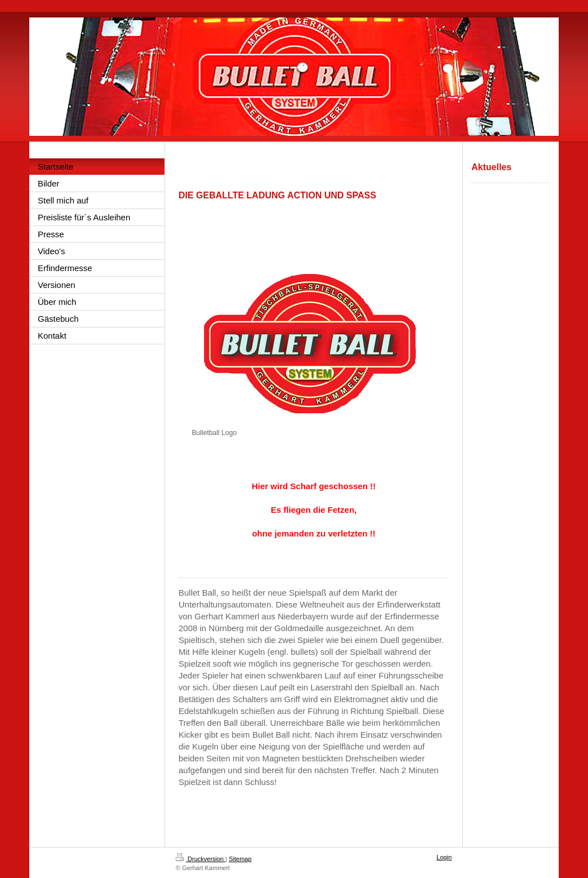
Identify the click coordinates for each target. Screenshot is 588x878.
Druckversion (201, 859)
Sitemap (240, 859)
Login (444, 857)
